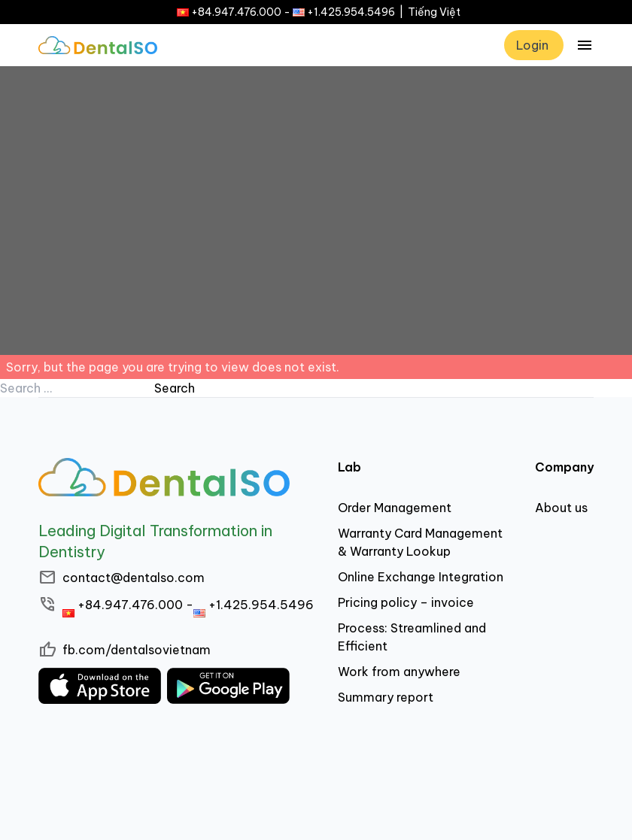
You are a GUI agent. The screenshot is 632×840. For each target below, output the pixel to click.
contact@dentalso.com (134, 578)
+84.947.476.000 (236, 12)
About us (561, 508)
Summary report (386, 697)
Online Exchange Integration (421, 577)
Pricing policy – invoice (406, 602)
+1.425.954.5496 (351, 12)
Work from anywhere (399, 672)
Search (175, 388)
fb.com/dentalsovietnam (137, 650)
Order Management (395, 508)
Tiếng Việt (434, 12)
